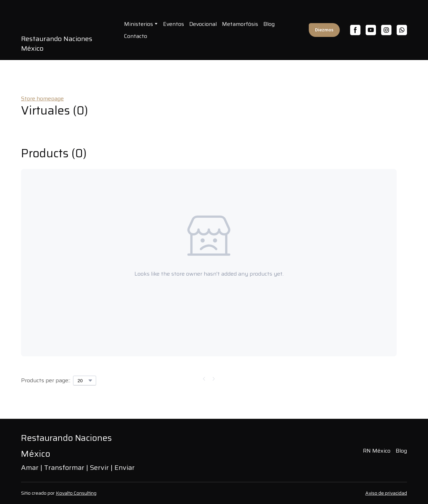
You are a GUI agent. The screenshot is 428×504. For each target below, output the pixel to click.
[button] (324, 30)
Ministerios (139, 24)
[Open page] (67, 19)
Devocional (203, 24)
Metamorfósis (240, 24)
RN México (377, 451)
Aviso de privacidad (386, 493)
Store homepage (42, 99)
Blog (269, 24)
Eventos (174, 24)
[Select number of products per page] (85, 381)
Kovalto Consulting (76, 493)
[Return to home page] (82, 445)
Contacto (136, 36)
